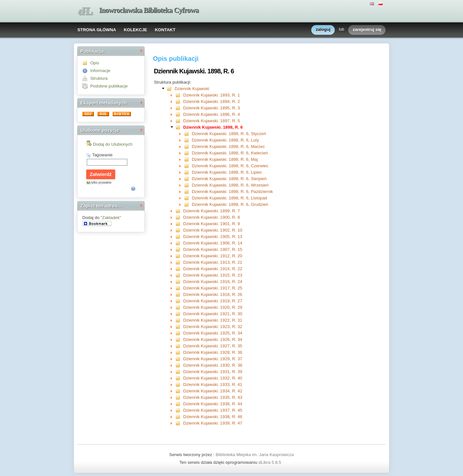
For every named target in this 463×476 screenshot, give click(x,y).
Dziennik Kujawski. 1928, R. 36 (213, 352)
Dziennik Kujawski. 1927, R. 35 (213, 346)
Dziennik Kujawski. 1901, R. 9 (212, 224)
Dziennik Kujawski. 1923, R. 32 (213, 327)
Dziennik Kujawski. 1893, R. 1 (212, 95)
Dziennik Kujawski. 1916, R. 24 (213, 282)
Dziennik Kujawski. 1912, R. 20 (213, 256)
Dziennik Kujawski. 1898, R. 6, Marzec (228, 146)
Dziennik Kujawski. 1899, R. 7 (212, 211)
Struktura (99, 78)
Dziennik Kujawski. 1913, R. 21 (213, 262)
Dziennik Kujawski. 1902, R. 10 (213, 230)
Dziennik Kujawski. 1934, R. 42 (213, 391)
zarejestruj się (367, 30)
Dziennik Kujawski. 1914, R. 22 (213, 269)
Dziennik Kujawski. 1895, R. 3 (212, 108)
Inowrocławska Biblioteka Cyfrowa (149, 10)
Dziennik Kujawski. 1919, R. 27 (213, 301)
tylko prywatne (101, 183)
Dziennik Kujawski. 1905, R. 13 (213, 237)
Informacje (100, 71)
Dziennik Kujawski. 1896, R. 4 (212, 114)
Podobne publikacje (109, 86)
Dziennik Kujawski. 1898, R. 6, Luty (225, 140)
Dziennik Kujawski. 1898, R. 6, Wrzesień (230, 185)
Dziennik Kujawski (192, 89)
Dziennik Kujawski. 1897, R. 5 (212, 121)
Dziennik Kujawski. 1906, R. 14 (213, 243)
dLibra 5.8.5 (270, 462)
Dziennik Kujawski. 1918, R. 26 (213, 294)
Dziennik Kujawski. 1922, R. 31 (213, 320)
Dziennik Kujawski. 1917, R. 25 (213, 288)
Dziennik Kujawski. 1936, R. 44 (213, 404)
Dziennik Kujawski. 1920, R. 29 (213, 307)
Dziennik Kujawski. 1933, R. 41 (213, 384)
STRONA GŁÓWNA (97, 30)
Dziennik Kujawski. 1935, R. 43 (213, 397)
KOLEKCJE (136, 30)
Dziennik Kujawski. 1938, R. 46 (213, 417)
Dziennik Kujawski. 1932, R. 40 (213, 378)
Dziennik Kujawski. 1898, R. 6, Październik (232, 192)
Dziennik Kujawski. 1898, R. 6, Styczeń (229, 134)
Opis (95, 63)
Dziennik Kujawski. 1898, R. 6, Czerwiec (230, 166)
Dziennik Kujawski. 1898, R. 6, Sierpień (229, 179)
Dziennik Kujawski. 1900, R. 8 (212, 217)
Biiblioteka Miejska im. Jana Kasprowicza (255, 455)
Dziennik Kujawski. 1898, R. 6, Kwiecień (230, 153)
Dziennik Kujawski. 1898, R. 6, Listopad (229, 198)
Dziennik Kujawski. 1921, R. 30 (213, 314)
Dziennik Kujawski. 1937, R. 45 (213, 410)
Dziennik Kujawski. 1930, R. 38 (213, 365)
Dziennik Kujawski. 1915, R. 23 (213, 275)
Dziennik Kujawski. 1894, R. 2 (212, 101)
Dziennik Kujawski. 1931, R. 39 (213, 372)
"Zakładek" (111, 218)
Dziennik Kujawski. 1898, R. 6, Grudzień (230, 204)
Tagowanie (102, 155)
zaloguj (323, 30)
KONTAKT (165, 30)
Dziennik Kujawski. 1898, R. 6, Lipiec (227, 172)
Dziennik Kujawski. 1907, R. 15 (213, 249)
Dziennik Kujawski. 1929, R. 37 (213, 359)
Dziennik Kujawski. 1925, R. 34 (213, 333)
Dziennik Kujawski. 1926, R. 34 (213, 339)
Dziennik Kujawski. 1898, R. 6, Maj (225, 159)
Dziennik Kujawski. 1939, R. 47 (213, 423)
